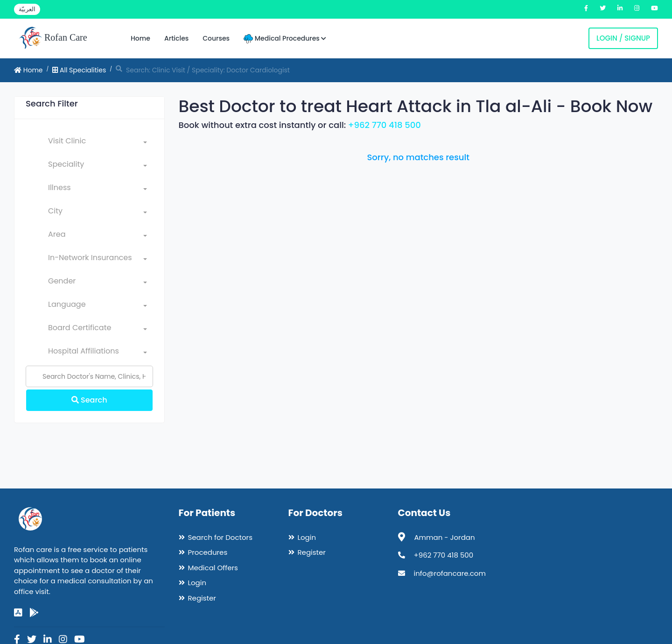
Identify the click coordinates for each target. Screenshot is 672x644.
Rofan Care (53, 38)
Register (202, 598)
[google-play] (34, 613)
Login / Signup (623, 38)
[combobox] (98, 143)
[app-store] (18, 613)
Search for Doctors (220, 537)
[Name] (89, 376)
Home (140, 38)
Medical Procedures (285, 39)
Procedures (208, 552)
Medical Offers (213, 568)
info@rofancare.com (450, 573)
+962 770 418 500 (385, 125)
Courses (216, 38)
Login (197, 583)
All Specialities (79, 70)
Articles (176, 38)
